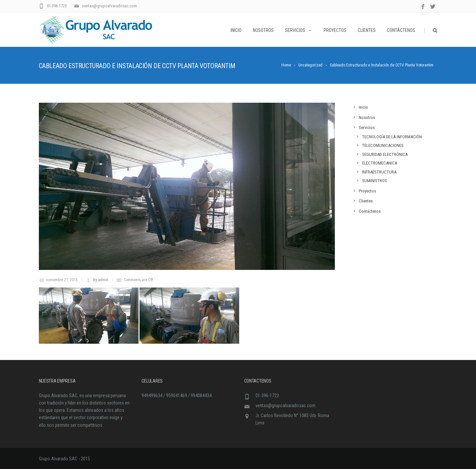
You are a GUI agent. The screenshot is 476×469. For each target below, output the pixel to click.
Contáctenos (401, 30)
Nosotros (263, 30)
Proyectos (335, 30)
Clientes (367, 30)
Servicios (299, 30)
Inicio (236, 30)
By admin (101, 280)
